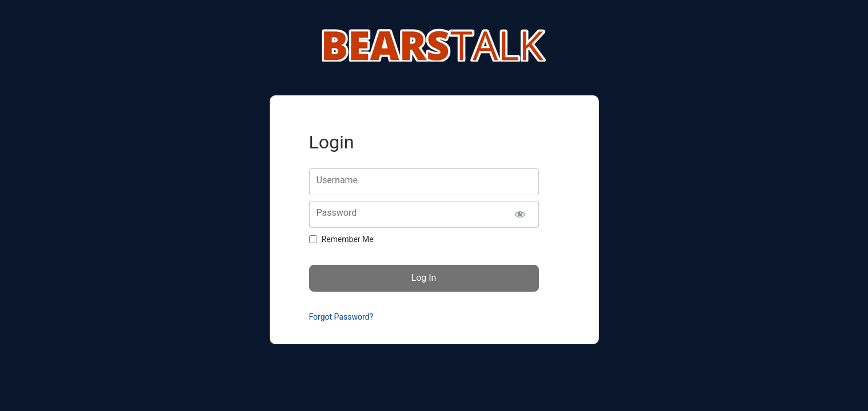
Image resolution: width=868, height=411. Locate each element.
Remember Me (348, 239)
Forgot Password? (341, 317)
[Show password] (520, 214)
